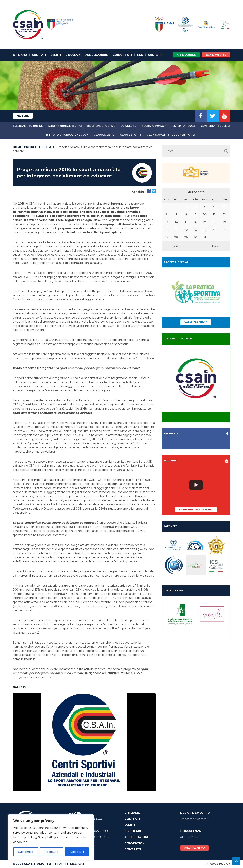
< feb (176, 246)
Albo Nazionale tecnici (65, 126)
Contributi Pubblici (215, 126)
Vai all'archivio (196, 322)
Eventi (56, 55)
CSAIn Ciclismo (104, 135)
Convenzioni (122, 55)
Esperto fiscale (184, 126)
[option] (84, 742)
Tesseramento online (27, 126)
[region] (51, 837)
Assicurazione (97, 55)
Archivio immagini (155, 126)
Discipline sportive (101, 126)
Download (128, 126)
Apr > (215, 246)
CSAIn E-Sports (131, 135)
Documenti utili (183, 135)
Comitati (39, 55)
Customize (26, 852)
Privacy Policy (218, 864)
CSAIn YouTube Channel (196, 510)
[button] (226, 151)
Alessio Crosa (189, 837)
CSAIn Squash (156, 135)
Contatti (155, 55)
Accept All (77, 852)
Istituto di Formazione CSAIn (67, 135)
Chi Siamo (20, 55)
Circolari (73, 55)
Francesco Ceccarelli (194, 819)
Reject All (51, 852)
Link (140, 55)
